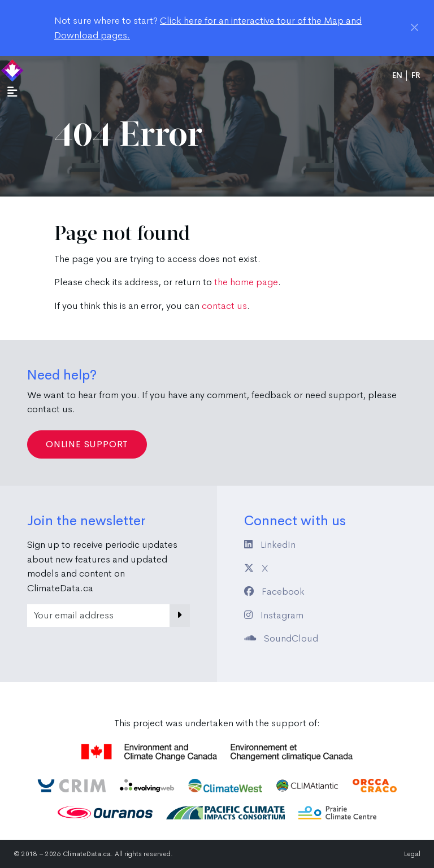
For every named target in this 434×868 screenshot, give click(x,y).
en (397, 75)
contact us (224, 306)
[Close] (415, 27)
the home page (246, 282)
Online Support (87, 444)
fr (416, 75)
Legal (412, 854)
